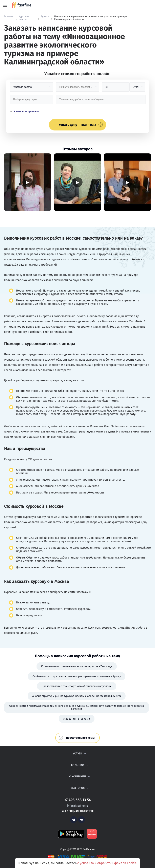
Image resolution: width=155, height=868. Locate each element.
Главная (9, 17)
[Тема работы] (101, 101)
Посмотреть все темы (80, 738)
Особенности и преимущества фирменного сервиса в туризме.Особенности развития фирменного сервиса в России (77, 707)
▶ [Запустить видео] (27, 182)
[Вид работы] (31, 88)
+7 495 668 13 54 (139, 5)
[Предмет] (77, 88)
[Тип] (138, 88)
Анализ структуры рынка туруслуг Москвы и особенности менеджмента (77, 696)
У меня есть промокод (27, 111)
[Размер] (116, 88)
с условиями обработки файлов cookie (107, 863)
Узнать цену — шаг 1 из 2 (77, 125)
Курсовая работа (24, 18)
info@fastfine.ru (77, 806)
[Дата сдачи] (31, 101)
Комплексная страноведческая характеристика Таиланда (77, 666)
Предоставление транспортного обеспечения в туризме (77, 686)
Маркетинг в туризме (77, 719)
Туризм (45, 17)
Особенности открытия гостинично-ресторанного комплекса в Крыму (77, 676)
